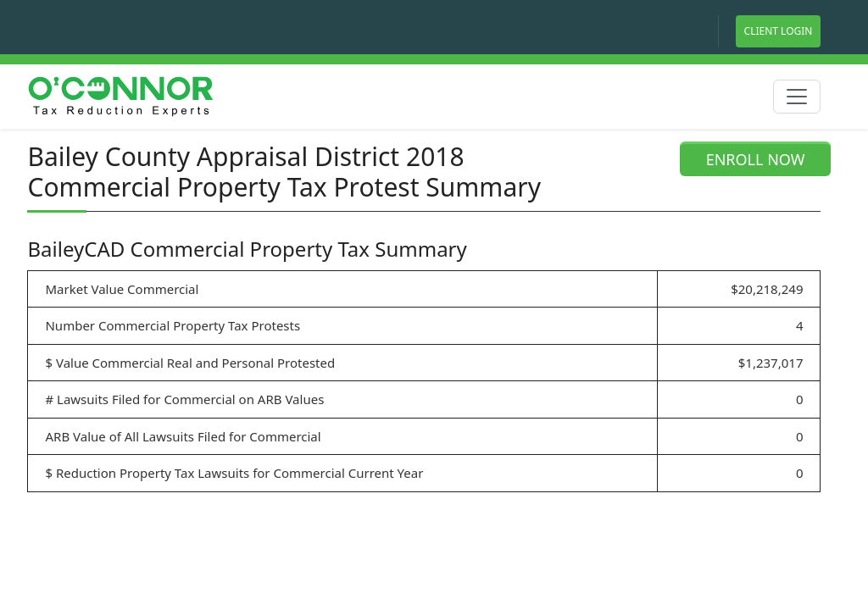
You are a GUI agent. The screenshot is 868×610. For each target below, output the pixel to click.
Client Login (779, 31)
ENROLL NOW (756, 159)
